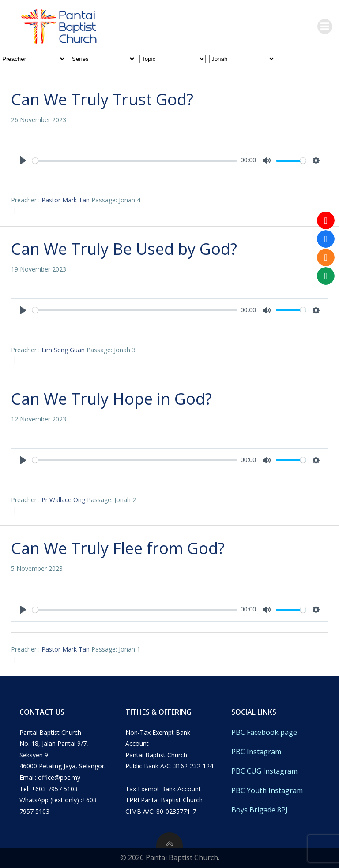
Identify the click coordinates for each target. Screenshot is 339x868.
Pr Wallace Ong (63, 500)
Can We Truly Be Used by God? (124, 249)
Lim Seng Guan (63, 350)
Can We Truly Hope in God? (111, 399)
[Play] (23, 160)
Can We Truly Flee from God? (118, 548)
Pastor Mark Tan (66, 200)
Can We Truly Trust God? (102, 99)
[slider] (135, 161)
